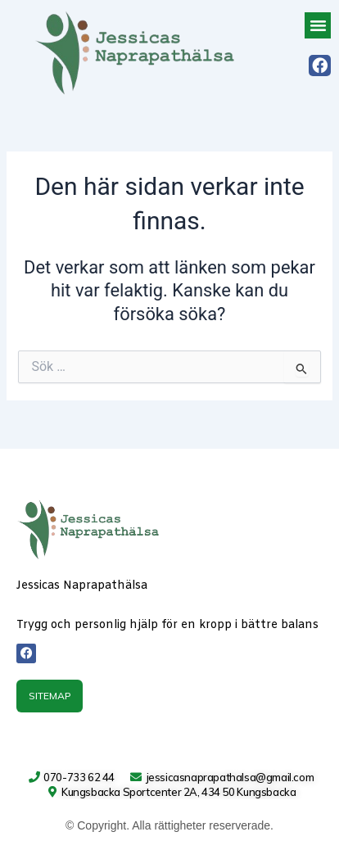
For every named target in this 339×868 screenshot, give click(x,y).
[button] (318, 25)
